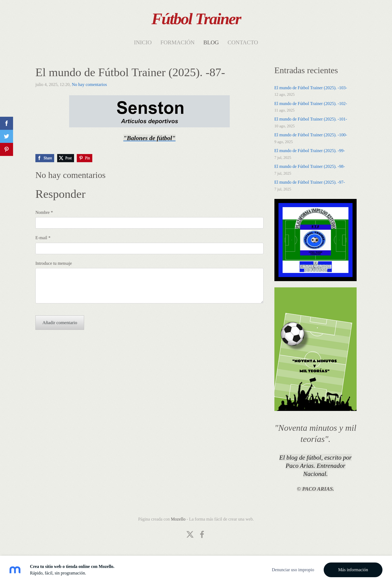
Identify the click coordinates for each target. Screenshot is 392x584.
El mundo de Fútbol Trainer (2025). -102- (311, 104)
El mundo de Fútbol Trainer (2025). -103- (311, 88)
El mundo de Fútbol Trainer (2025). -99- (310, 151)
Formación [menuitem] (177, 42)
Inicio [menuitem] (143, 42)
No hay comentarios (89, 84)
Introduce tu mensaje (54, 263)
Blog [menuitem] (211, 42)
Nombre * (44, 212)
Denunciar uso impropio (293, 570)
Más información (353, 570)
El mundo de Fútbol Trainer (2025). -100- (311, 135)
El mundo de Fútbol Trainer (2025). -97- (310, 182)
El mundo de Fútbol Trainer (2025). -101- (311, 119)
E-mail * (43, 238)
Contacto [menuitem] (243, 42)
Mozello (178, 519)
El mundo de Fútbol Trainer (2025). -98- (310, 166)
